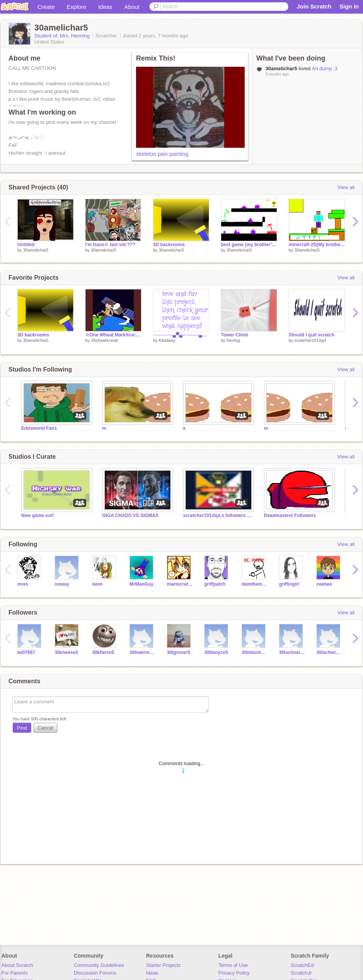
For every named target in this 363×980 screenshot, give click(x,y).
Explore (76, 7)
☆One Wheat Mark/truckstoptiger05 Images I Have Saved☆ (113, 335)
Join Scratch (314, 6)
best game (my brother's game (249, 245)
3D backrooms (169, 245)
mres (23, 584)
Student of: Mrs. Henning (63, 36)
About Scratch (17, 965)
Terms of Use (233, 965)
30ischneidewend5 (292, 652)
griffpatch (215, 584)
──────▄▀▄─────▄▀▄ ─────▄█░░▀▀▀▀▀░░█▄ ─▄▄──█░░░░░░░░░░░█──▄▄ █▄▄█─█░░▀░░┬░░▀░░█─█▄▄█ (181, 335)
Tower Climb (234, 335)
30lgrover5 (179, 652)
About (132, 7)
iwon (97, 584)
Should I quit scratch (312, 335)
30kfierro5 (103, 652)
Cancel (45, 728)
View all (346, 187)
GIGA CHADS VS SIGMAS (130, 515)
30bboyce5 (216, 652)
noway (62, 584)
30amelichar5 (36, 250)
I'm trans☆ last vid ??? (110, 245)
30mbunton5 (255, 652)
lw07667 (26, 652)
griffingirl (289, 584)
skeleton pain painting (162, 154)
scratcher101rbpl (310, 340)
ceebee (324, 584)
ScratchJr (301, 973)
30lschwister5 (329, 652)
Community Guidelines (99, 965)
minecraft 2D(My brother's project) (317, 245)
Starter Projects (163, 965)
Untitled (26, 245)
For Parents (15, 973)
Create (46, 7)
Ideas (105, 7)
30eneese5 (66, 652)
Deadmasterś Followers (290, 515)
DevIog (233, 340)
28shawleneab (105, 340)
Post (22, 728)
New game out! (38, 515)
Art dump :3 (325, 68)
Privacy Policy (234, 973)
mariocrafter (180, 584)
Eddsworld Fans (39, 428)
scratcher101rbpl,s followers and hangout (218, 515)
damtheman (255, 584)
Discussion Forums (95, 973)
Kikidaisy (167, 340)
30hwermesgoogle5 (142, 652)
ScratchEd (302, 965)
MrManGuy (141, 584)
